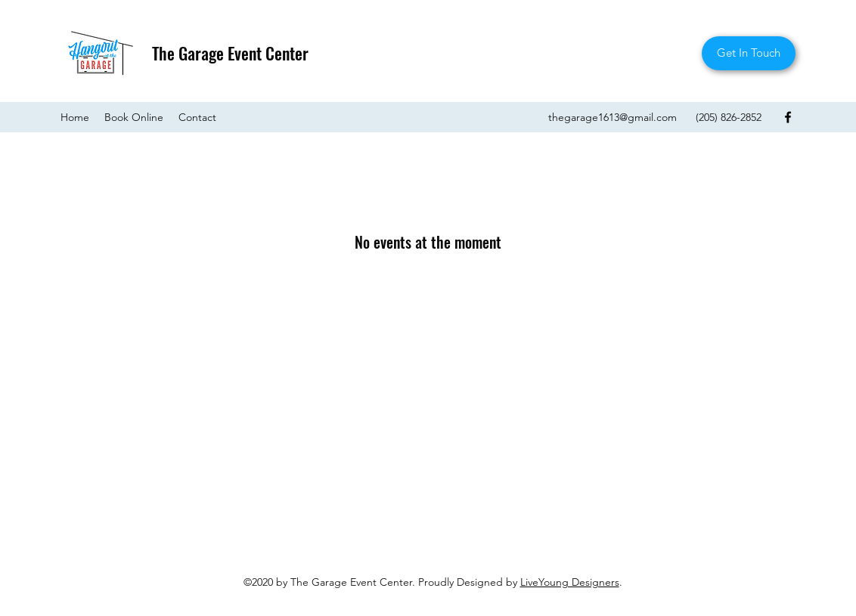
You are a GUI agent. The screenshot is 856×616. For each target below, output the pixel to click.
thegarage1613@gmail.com (613, 117)
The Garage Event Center (230, 53)
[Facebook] (788, 117)
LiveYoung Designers (570, 582)
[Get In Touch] (749, 53)
